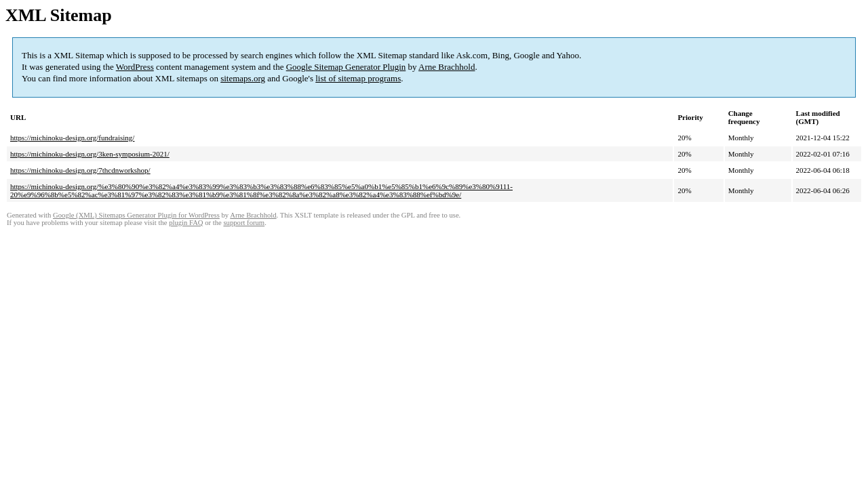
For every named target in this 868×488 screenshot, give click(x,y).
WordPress (135, 67)
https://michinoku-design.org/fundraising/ (72, 138)
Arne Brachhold (447, 67)
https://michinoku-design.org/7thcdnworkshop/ (80, 170)
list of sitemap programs (358, 78)
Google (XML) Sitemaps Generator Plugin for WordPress (136, 215)
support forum (244, 223)
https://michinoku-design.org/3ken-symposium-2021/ (90, 154)
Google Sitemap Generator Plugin (346, 67)
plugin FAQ (186, 223)
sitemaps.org (243, 78)
